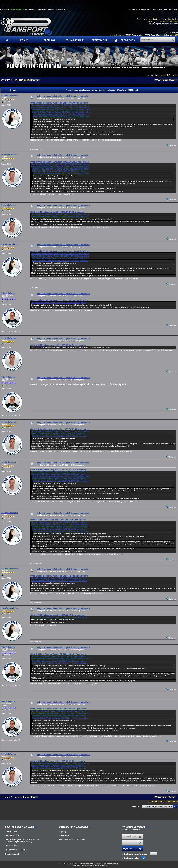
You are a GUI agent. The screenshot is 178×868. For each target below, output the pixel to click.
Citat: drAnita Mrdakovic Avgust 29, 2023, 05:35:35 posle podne (60, 105)
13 (16, 80)
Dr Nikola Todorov (9, 155)
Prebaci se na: (137, 807)
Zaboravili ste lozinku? (132, 830)
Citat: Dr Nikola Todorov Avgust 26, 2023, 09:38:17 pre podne (59, 522)
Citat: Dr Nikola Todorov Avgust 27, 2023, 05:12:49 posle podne (60, 107)
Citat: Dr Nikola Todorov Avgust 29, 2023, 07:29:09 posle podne (59, 103)
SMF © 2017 (74, 864)
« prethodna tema (156, 75)
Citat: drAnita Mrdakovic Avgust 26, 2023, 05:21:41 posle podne (61, 110)
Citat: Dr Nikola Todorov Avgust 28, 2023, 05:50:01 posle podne (60, 214)
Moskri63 (174, 35)
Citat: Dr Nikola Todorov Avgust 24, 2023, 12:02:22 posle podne (61, 112)
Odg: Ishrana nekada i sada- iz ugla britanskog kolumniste (63, 96)
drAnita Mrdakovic (10, 96)
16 (25, 80)
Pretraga (49, 40)
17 (28, 80)
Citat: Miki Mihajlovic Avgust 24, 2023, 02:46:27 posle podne (59, 474)
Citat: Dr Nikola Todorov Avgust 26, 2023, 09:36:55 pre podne (59, 472)
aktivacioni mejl (170, 21)
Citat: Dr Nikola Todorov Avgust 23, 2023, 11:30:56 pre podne (61, 531)
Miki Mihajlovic (8, 293)
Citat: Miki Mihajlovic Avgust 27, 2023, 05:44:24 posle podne (59, 217)
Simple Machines (86, 864)
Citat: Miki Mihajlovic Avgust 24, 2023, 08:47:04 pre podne (59, 114)
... (14, 80)
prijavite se (156, 19)
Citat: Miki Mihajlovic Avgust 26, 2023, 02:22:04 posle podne (58, 469)
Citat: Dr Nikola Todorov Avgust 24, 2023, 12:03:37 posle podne (61, 527)
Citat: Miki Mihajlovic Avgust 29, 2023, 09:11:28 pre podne (57, 212)
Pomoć (24, 40)
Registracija (100, 40)
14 (19, 80)
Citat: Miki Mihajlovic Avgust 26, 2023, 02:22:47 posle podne (58, 520)
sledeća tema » (171, 75)
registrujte (170, 19)
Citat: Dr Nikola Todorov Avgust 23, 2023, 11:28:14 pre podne (61, 117)
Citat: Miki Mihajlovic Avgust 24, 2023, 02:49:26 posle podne (59, 524)
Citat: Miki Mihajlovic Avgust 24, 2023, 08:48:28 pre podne (59, 529)
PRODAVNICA (124, 40)
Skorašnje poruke (13, 854)
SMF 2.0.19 (64, 864)
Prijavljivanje (74, 40)
